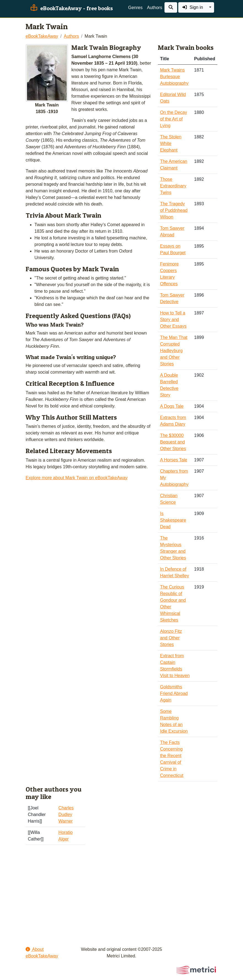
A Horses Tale (174, 460)
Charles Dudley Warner (66, 815)
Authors (154, 8)
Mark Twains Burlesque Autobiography (174, 77)
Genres (135, 8)
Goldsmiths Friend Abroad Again (174, 693)
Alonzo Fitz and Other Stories (171, 638)
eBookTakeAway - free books (71, 8)
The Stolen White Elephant (171, 143)
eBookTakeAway (42, 36)
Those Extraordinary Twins (173, 186)
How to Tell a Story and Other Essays (173, 320)
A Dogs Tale (172, 406)
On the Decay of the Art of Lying (174, 119)
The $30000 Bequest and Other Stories (173, 442)
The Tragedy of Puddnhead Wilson (174, 210)
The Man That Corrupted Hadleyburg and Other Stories (174, 351)
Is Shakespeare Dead (173, 520)
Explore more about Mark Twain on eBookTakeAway (77, 478)
